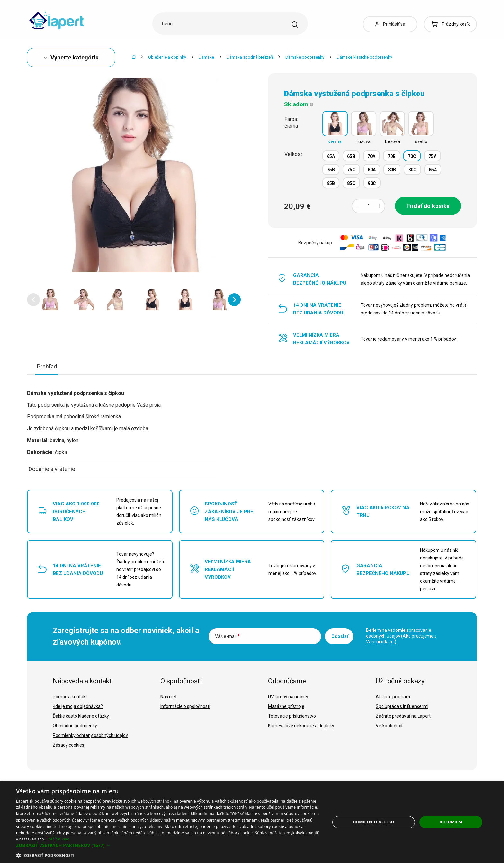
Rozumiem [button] (451, 822)
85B (331, 183)
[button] (33, 300)
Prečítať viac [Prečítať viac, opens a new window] (58, 839)
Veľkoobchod (389, 726)
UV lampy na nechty (288, 697)
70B (392, 156)
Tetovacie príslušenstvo (292, 716)
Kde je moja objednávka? (78, 706)
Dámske (206, 57)
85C (351, 183)
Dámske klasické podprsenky (364, 57)
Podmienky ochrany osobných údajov (90, 735)
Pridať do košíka (428, 206)
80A (372, 170)
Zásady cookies (68, 745)
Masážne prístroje (286, 706)
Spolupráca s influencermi (402, 706)
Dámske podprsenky (305, 57)
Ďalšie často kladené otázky (81, 716)
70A (371, 156)
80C (412, 170)
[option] (50, 300)
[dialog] (252, 822)
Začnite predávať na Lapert (403, 716)
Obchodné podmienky (75, 726)
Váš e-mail (227, 636)
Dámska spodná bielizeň (250, 57)
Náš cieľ (168, 697)
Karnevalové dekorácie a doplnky (301, 726)
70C (412, 156)
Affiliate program (393, 697)
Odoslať (340, 636)
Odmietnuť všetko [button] (373, 822)
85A (433, 170)
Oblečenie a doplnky (167, 57)
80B (392, 170)
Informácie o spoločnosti (185, 706)
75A (432, 156)
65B (351, 156)
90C (372, 183)
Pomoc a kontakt (70, 697)
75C (351, 170)
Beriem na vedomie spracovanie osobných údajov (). (401, 636)
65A (331, 156)
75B (331, 170)
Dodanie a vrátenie (52, 469)
